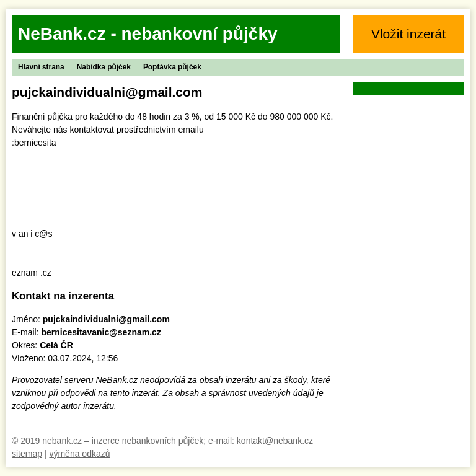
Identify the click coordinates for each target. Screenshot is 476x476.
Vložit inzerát (408, 34)
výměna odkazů (79, 454)
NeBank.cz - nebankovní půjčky (148, 34)
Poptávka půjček (172, 67)
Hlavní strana (41, 67)
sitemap (27, 454)
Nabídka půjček (104, 67)
